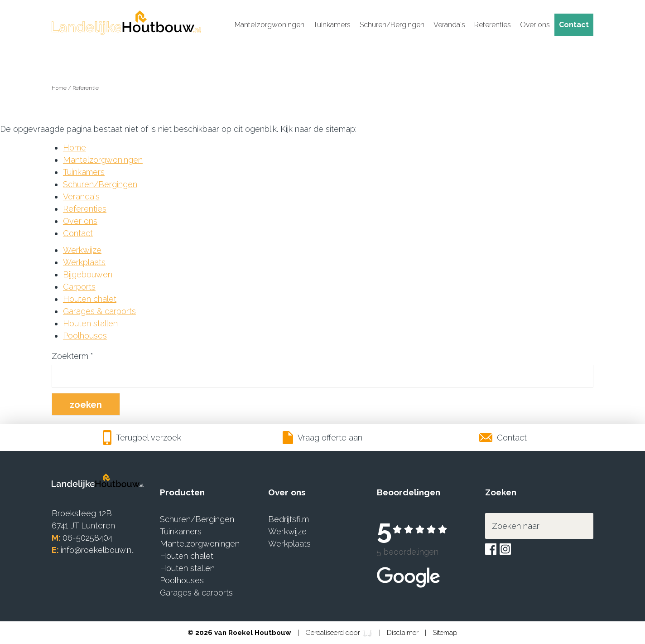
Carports (79, 287)
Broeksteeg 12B (82, 513)
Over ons (535, 25)
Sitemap (445, 633)
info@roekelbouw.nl (97, 550)
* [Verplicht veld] (92, 356)
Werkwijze (82, 250)
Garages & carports (99, 311)
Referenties (493, 25)
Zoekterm (72, 356)
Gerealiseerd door (339, 633)
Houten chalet (90, 299)
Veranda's (449, 25)
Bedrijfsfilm (289, 519)
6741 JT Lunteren (83, 525)
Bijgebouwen (88, 274)
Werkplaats (84, 262)
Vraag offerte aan (322, 438)
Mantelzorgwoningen (270, 25)
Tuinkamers (332, 25)
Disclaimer (404, 633)
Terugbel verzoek (142, 438)
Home (60, 88)
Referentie (86, 88)
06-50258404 (87, 538)
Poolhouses (85, 336)
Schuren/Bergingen (392, 25)
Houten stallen (90, 323)
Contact (574, 25)
